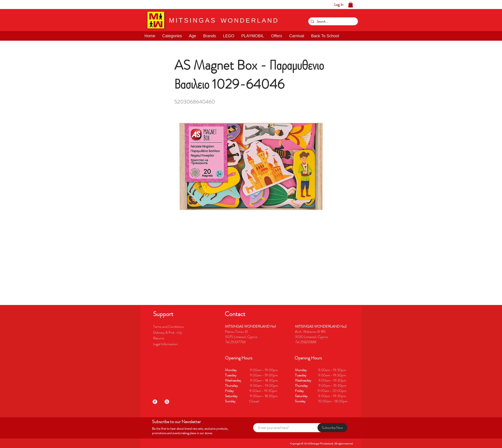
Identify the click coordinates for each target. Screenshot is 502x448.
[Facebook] (155, 402)
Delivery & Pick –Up (168, 332)
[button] (18, 5)
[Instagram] (167, 402)
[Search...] (333, 21)
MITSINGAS (193, 20)
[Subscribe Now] (332, 428)
